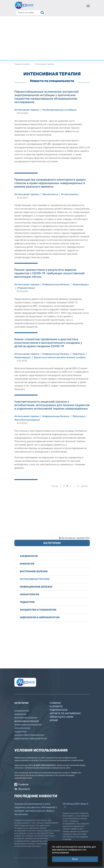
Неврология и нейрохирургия (40, 617)
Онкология (27, 564)
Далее (85, 486)
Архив (54, 720)
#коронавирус (81, 284)
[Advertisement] (52, 38)
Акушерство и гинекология (38, 610)
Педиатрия (79, 354)
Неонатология (50, 194)
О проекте (56, 706)
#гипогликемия (70, 194)
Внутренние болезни (34, 571)
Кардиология (29, 556)
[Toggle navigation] (88, 6)
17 (78, 486)
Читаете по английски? (65, 713)
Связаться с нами (61, 717)
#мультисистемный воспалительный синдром (60, 357)
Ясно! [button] (75, 859)
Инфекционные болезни (56, 284)
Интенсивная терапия (27, 110)
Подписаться (59, 710)
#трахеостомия (26, 288)
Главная (55, 703)
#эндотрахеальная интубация (59, 110)
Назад (55, 486)
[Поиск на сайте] (31, 13)
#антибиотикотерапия (27, 420)
